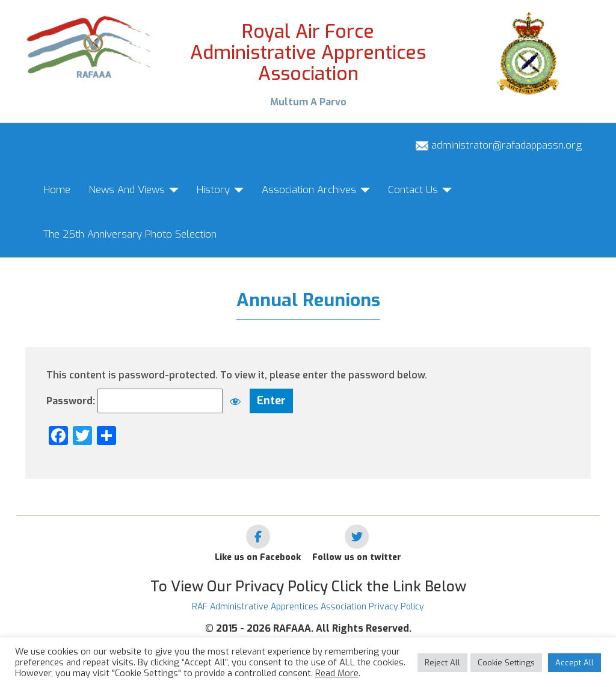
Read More (337, 673)
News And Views (134, 190)
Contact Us (420, 190)
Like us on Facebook (258, 557)
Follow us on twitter (357, 557)
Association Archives (316, 190)
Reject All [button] (442, 663)
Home (57, 190)
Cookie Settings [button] (506, 663)
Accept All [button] (574, 663)
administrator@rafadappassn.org (499, 145)
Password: (147, 401)
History (220, 190)
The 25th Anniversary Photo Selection (130, 234)
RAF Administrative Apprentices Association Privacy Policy (308, 607)
